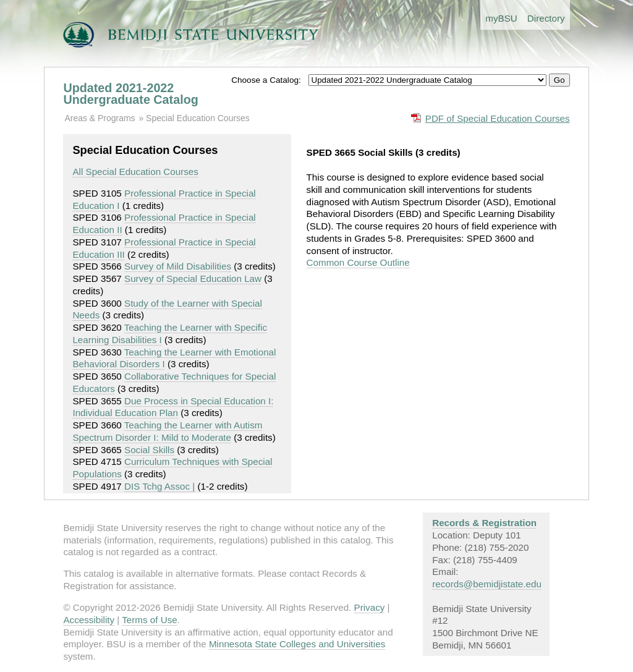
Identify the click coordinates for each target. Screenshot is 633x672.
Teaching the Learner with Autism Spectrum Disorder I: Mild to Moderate (167, 431)
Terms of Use (149, 620)
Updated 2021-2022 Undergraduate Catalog (130, 94)
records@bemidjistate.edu (487, 584)
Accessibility (89, 620)
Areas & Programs (100, 118)
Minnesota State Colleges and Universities (297, 644)
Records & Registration (484, 523)
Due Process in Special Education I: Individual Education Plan (173, 407)
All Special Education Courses (135, 172)
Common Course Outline (358, 262)
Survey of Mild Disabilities (178, 266)
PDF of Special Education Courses (498, 118)
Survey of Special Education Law (193, 279)
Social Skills (149, 450)
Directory (546, 18)
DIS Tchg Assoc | (159, 486)
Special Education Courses (198, 118)
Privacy (370, 607)
